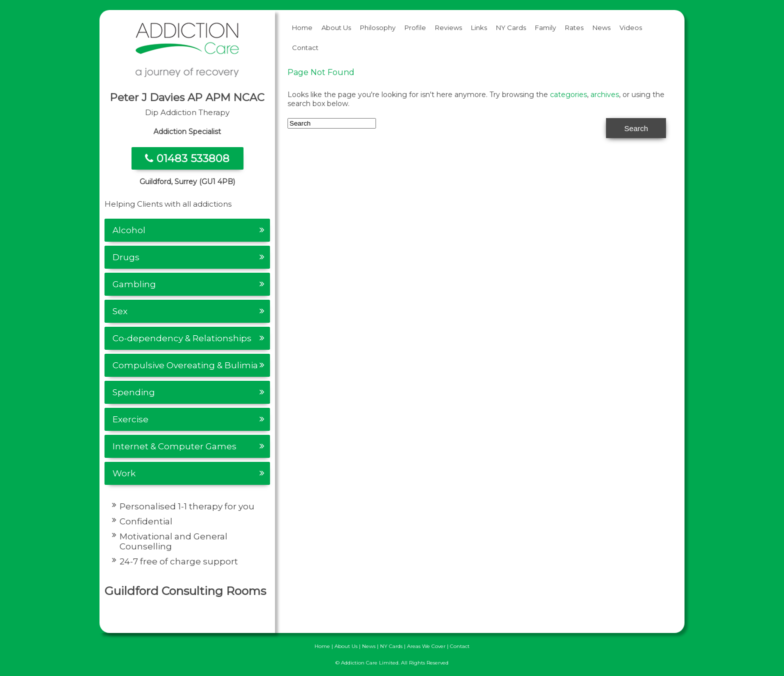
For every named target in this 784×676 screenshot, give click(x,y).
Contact (305, 48)
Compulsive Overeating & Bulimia (185, 365)
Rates (574, 28)
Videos (631, 28)
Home (302, 28)
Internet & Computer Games (174, 446)
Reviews (448, 28)
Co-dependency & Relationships (182, 338)
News (601, 28)
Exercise (130, 419)
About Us (336, 28)
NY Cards (511, 28)
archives (605, 95)
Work (124, 473)
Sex (120, 311)
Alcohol (129, 230)
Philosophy (378, 28)
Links (479, 28)
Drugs (126, 257)
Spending (134, 392)
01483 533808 (187, 158)
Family (545, 28)
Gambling (134, 284)
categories (568, 95)
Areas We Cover (426, 646)
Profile (415, 28)
